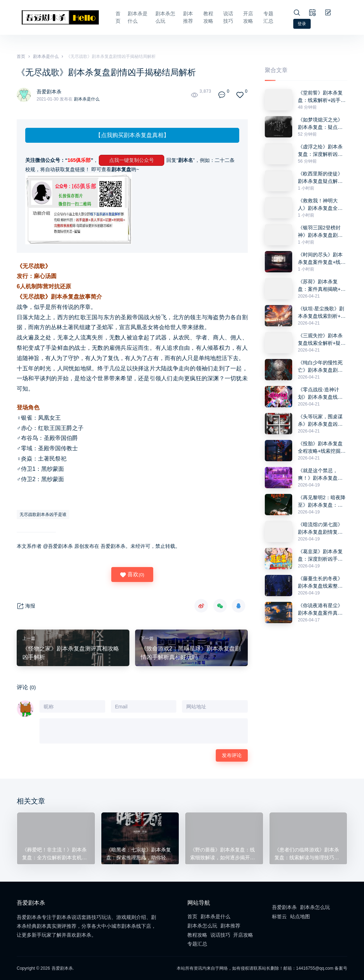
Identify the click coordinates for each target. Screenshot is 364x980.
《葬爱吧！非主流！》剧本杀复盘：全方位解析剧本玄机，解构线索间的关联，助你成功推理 (53, 853)
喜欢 (132, 575)
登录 (302, 24)
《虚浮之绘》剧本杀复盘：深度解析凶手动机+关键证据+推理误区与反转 (321, 151)
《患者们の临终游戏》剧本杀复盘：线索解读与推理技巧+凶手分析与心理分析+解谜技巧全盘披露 (307, 853)
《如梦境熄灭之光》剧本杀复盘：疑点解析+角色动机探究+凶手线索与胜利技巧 (321, 124)
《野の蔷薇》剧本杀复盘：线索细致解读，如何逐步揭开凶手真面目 (221, 853)
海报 (26, 606)
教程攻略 (206, 17)
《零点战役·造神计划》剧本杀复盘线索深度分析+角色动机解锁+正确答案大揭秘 (322, 394)
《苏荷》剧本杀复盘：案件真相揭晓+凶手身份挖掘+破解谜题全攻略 (322, 286)
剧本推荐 (185, 17)
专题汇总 (269, 17)
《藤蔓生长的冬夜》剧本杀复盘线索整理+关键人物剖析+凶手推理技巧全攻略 (321, 583)
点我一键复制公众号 (132, 160)
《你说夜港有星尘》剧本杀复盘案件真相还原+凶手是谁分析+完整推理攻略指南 (320, 610)
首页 (109, 17)
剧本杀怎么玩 (158, 17)
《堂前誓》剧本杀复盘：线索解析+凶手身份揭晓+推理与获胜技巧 (322, 97)
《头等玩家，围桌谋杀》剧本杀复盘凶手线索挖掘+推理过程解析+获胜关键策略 (322, 421)
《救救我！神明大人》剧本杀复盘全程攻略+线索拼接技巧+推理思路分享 (320, 205)
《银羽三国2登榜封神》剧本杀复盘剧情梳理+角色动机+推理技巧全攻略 (321, 232)
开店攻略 (248, 17)
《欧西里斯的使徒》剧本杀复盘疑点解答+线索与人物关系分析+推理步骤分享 (322, 178)
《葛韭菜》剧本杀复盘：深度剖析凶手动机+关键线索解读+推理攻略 (321, 556)
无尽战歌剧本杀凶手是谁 (43, 514)
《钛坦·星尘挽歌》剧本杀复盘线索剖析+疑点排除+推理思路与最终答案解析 (322, 313)
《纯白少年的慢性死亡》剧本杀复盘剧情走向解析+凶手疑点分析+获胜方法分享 (322, 367)
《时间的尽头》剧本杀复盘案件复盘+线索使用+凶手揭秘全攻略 (322, 259)
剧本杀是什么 (129, 17)
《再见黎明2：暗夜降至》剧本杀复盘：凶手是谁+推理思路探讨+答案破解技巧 (322, 502)
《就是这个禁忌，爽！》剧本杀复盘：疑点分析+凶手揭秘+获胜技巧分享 (320, 475)
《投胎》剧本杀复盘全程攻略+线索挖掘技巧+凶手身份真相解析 (322, 448)
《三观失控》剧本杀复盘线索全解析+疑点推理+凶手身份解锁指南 (322, 340)
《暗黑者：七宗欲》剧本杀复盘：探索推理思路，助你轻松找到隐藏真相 (138, 853)
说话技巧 (227, 17)
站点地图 (300, 916)
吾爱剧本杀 (51, 91)
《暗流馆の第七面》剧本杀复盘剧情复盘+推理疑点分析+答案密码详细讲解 (321, 529)
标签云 (279, 916)
